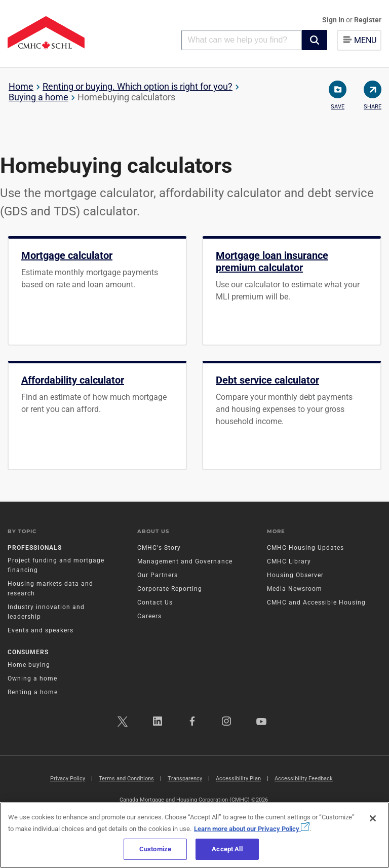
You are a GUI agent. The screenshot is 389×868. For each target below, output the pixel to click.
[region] (194, 835)
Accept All (227, 849)
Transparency (185, 779)
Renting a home (33, 692)
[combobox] (242, 40)
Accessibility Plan (238, 779)
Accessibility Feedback (304, 779)
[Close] (373, 818)
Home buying (29, 665)
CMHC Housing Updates (305, 548)
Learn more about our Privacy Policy (252, 829)
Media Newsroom (295, 589)
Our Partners (158, 575)
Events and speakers (41, 630)
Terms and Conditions (126, 779)
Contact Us (155, 602)
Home (21, 86)
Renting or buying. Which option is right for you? (138, 86)
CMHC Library (289, 561)
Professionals (35, 548)
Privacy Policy (68, 779)
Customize (155, 849)
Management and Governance (185, 561)
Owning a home (32, 678)
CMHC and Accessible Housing (316, 602)
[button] (315, 40)
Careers (149, 616)
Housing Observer (295, 575)
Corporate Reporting (170, 589)
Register (368, 20)
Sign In (334, 20)
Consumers (28, 652)
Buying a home (38, 97)
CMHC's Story (159, 548)
